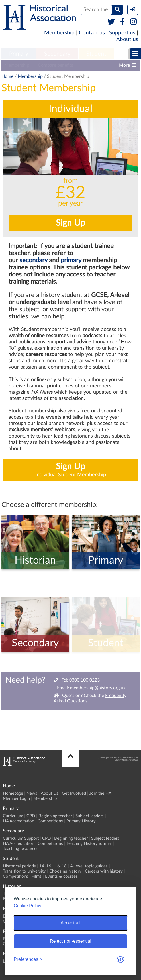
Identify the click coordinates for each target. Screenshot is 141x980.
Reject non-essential (70, 941)
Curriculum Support (21, 838)
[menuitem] (19, 54)
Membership (59, 33)
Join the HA (100, 793)
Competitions (50, 821)
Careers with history (104, 871)
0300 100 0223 (84, 680)
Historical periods (19, 866)
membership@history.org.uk (98, 688)
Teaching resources (21, 849)
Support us (122, 33)
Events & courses (61, 876)
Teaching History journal (89, 844)
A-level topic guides (89, 866)
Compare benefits (56, 65)
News (32, 793)
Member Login (16, 799)
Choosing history (65, 871)
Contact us (92, 33)
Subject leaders (90, 816)
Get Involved (74, 793)
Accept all (70, 923)
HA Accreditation (19, 821)
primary (71, 260)
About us (127, 39)
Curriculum (13, 816)
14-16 (45, 866)
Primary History (81, 821)
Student (96, 54)
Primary (19, 54)
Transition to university (24, 871)
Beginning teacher (55, 816)
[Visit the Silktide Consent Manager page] (120, 959)
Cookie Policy (27, 906)
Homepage (13, 793)
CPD (31, 816)
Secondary (57, 54)
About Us (50, 793)
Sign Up (70, 223)
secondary (33, 260)
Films (37, 876)
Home (7, 76)
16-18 (61, 866)
